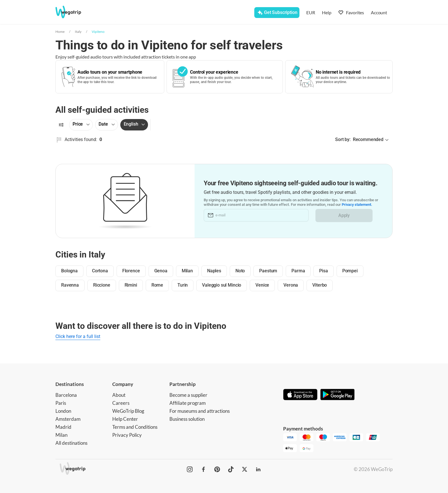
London (63, 411)
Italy (78, 32)
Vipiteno (98, 32)
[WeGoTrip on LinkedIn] (258, 469)
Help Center (125, 419)
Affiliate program (188, 403)
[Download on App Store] (300, 395)
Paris (61, 403)
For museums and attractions (200, 411)
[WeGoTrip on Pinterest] (217, 469)
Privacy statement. (357, 205)
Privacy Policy (127, 435)
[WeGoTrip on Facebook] (203, 469)
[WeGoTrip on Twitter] (245, 469)
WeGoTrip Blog (128, 411)
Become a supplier (188, 395)
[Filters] (61, 125)
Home (60, 32)
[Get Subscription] (277, 13)
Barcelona (66, 395)
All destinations (71, 443)
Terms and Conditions (135, 427)
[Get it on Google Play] (337, 395)
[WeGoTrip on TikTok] (231, 469)
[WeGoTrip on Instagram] (190, 469)
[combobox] (153, 13)
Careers (121, 403)
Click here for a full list (78, 336)
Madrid (63, 427)
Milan (61, 435)
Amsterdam (68, 419)
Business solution (187, 419)
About (119, 395)
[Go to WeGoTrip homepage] (73, 12)
